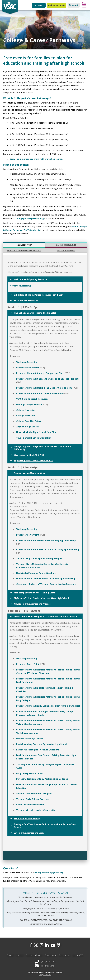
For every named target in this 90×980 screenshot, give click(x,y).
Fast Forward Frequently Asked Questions (38, 750)
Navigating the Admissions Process (30, 605)
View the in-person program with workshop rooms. (36, 159)
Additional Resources (66, 251)
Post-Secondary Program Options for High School (42, 744)
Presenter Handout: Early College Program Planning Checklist (48, 706)
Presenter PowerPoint (28, 368)
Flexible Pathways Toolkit (30, 739)
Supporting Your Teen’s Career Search (31, 461)
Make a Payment (57, 5)
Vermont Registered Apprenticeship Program (40, 558)
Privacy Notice (51, 955)
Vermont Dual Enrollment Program (34, 794)
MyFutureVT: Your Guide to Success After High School (39, 599)
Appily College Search (27, 427)
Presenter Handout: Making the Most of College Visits (44, 388)
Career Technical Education (30, 805)
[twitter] (36, 945)
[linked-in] (47, 945)
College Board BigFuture (29, 421)
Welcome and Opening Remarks (28, 280)
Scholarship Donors (34, 955)
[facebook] (31, 945)
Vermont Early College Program (33, 799)
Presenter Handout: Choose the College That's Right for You (47, 379)
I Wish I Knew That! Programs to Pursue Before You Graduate (43, 617)
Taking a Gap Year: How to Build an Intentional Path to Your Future (42, 826)
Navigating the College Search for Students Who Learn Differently (40, 448)
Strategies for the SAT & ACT (27, 456)
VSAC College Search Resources (32, 399)
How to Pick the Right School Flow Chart (37, 432)
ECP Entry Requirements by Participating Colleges (42, 779)
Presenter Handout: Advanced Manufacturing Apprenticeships (48, 549)
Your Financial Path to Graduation (34, 438)
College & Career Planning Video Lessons (24, 251)
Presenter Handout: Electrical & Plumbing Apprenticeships (46, 540)
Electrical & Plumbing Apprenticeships (36, 573)
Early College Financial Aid (30, 773)
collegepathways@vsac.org (30, 218)
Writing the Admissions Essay (27, 834)
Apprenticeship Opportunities (27, 474)
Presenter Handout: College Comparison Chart (40, 373)
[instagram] (42, 945)
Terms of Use (64, 955)
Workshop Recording (20, 286)
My (39, 5)
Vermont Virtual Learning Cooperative (36, 810)
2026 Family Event (24, 245)
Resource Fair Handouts (24, 301)
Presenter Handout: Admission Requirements (40, 393)
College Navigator (26, 410)
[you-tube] (53, 945)
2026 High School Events (66, 245)
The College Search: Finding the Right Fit (32, 314)
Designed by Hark (45, 975)
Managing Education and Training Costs (32, 593)
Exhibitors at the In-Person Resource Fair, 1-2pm (36, 296)
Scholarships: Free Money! (25, 819)
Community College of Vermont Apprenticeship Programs (46, 584)
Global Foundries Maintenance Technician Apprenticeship (46, 579)
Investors (20, 955)
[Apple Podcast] (59, 945)
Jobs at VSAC (78, 955)
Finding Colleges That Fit (29, 405)
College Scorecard (26, 416)
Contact (10, 955)
